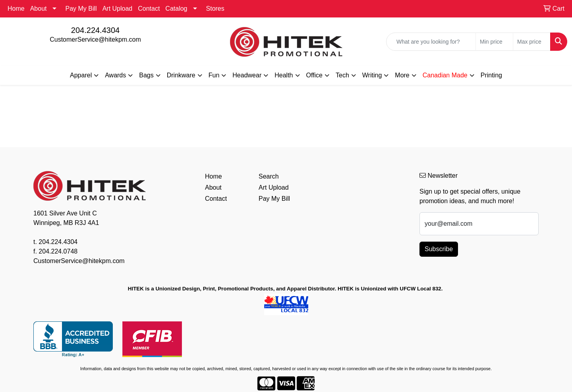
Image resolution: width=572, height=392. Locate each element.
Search (269, 176)
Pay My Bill (81, 9)
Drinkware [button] (181, 75)
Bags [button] (146, 75)
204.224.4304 (95, 30)
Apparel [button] (81, 75)
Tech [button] (342, 75)
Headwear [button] (247, 75)
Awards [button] (115, 75)
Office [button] (315, 75)
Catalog (176, 9)
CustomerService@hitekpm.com (95, 39)
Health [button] (284, 75)
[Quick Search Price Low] (494, 42)
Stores (215, 9)
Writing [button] (372, 75)
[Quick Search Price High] (532, 42)
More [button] (402, 75)
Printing (491, 75)
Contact (149, 9)
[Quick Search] (431, 42)
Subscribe (439, 249)
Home (16, 9)
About (39, 9)
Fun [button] (214, 75)
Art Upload (118, 9)
